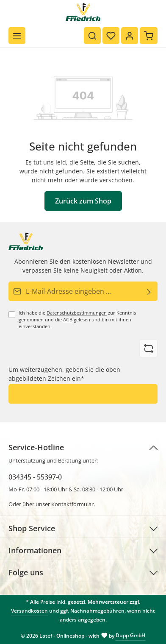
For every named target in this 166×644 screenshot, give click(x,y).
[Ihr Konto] (130, 36)
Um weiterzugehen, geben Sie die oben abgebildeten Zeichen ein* (64, 374)
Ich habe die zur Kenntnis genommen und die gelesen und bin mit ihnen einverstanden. (77, 320)
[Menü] (17, 36)
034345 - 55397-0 (35, 477)
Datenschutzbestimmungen (77, 313)
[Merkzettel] (111, 36)
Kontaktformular (72, 504)
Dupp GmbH (130, 635)
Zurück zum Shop (83, 201)
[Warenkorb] (149, 36)
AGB (68, 320)
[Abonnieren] (149, 291)
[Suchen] (92, 36)
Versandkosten (29, 611)
